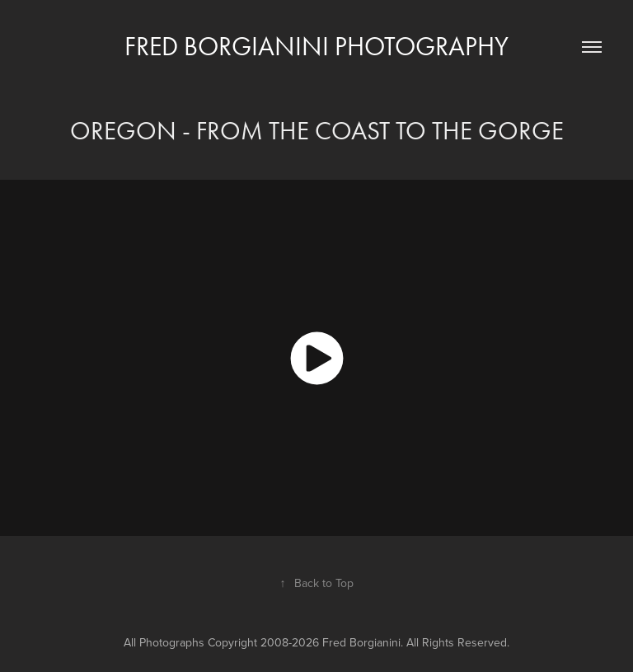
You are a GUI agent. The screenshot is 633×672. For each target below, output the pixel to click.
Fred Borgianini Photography (316, 46)
